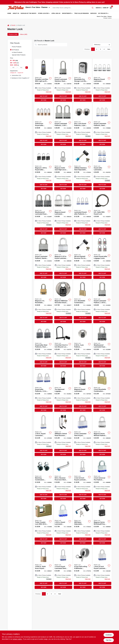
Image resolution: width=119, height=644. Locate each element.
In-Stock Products (17, 52)
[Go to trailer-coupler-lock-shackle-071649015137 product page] (43, 523)
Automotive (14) (16, 75)
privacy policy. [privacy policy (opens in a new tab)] (18, 639)
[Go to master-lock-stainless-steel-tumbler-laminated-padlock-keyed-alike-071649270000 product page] (63, 125)
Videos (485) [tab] (24, 34)
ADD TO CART (44, 96)
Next (109, 49)
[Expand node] (11, 75)
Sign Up (106, 8)
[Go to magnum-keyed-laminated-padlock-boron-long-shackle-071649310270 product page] (83, 391)
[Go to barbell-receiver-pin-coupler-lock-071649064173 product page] (83, 258)
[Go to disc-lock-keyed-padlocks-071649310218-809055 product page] (83, 125)
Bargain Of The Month (28, 13)
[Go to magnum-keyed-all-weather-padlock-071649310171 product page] (102, 523)
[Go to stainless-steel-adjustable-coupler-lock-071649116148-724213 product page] (83, 523)
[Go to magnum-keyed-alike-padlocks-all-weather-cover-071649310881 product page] (43, 169)
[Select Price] (27, 68)
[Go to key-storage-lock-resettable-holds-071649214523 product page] (83, 81)
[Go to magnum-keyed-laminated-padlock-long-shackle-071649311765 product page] (63, 258)
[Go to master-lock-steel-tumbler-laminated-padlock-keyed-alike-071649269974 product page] (43, 213)
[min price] (13, 68)
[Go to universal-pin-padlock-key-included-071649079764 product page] (102, 479)
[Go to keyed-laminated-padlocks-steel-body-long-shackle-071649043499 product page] (102, 125)
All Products (16, 50)
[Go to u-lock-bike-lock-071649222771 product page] (63, 346)
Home (9, 13)
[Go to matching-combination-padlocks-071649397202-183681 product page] (43, 479)
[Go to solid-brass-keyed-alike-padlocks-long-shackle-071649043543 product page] (43, 125)
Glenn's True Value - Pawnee (38, 7)
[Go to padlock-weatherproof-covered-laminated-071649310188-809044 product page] (83, 346)
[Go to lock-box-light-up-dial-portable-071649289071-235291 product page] (43, 81)
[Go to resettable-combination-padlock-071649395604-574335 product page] (102, 391)
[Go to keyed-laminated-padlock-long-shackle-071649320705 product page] (63, 568)
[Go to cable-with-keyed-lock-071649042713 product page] (102, 213)
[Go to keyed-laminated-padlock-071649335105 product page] (83, 435)
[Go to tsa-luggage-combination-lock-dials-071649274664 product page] (63, 391)
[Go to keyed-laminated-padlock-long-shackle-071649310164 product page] (102, 302)
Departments (67, 13)
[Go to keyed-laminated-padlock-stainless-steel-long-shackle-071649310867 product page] (43, 258)
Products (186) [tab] (13, 34)
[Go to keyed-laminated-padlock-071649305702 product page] (63, 523)
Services (93, 13)
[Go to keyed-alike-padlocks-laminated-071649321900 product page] (43, 391)
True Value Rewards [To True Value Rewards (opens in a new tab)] (82, 13)
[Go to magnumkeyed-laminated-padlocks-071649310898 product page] (63, 213)
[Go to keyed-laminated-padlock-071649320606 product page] (102, 568)
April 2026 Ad (56, 13)
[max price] (21, 68)
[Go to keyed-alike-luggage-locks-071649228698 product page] (102, 258)
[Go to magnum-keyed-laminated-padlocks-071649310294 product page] (102, 81)
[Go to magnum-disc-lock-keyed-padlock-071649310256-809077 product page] (63, 302)
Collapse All (13, 73)
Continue (109, 635)
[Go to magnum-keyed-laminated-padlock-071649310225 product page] (102, 435)
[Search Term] (73, 8)
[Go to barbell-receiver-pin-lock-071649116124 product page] (83, 169)
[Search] (93, 8)
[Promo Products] (11, 47)
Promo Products (17, 47)
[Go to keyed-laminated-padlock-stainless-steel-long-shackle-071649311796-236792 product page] (63, 81)
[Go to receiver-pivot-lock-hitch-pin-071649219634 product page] (63, 479)
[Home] (8, 25)
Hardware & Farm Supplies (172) (21, 78)
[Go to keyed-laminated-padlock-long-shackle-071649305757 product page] (43, 435)
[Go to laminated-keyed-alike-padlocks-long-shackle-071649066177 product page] (83, 213)
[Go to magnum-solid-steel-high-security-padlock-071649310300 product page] (63, 169)
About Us (16, 13)
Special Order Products (19, 55)
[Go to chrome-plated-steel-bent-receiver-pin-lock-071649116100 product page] (63, 435)
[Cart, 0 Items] (111, 8)
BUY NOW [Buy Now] (44, 100)
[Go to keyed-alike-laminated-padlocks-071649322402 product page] (102, 169)
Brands (14, 25)
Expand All (20, 73)
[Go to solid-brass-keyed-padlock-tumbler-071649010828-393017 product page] (43, 568)
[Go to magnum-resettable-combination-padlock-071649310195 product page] (43, 302)
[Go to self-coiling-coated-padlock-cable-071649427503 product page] (83, 568)
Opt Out (109, 640)
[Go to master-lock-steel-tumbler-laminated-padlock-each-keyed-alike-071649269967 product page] (102, 346)
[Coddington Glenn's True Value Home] (16, 8)
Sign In (98, 8)
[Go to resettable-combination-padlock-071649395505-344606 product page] (83, 302)
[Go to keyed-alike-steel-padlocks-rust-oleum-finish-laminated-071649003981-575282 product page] (43, 346)
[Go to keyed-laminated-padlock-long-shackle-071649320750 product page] (83, 479)
